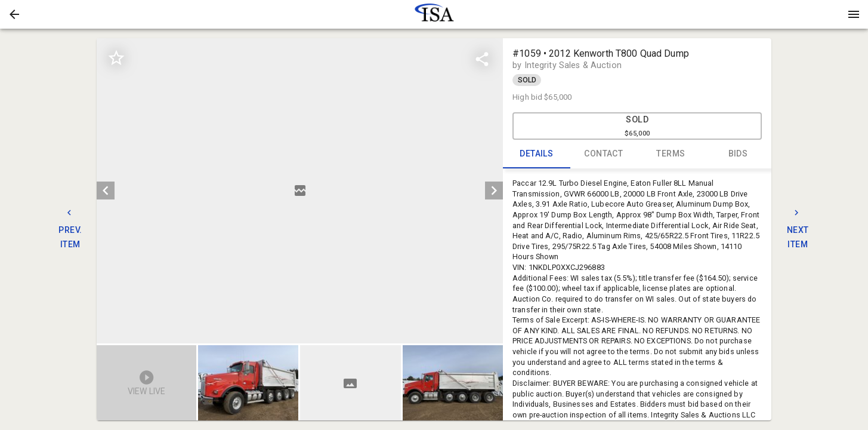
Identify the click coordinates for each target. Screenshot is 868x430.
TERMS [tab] (671, 154)
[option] (300, 191)
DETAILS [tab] (537, 154)
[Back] (14, 14)
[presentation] (434, 14)
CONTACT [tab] (604, 154)
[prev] (106, 191)
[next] (494, 191)
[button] (14, 14)
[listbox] (300, 191)
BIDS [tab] (738, 154)
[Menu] (854, 14)
